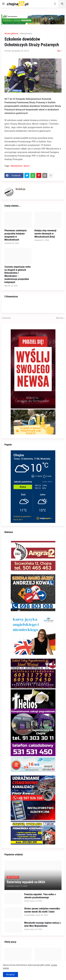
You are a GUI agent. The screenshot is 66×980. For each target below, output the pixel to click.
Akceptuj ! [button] (10, 975)
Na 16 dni (17, 520)
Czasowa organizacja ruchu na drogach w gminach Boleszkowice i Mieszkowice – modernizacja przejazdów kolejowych (18, 274)
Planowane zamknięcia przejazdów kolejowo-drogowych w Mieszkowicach (16, 235)
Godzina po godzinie (22, 517)
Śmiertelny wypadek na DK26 (26, 882)
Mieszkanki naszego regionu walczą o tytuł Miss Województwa (42, 924)
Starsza (59, 318)
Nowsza (7, 318)
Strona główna (11, 33)
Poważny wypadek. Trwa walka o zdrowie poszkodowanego (40, 896)
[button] (3, 4)
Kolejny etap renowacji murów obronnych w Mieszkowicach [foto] (45, 234)
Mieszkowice (26, 33)
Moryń (27, 166)
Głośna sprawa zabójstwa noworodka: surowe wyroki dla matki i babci (42, 910)
